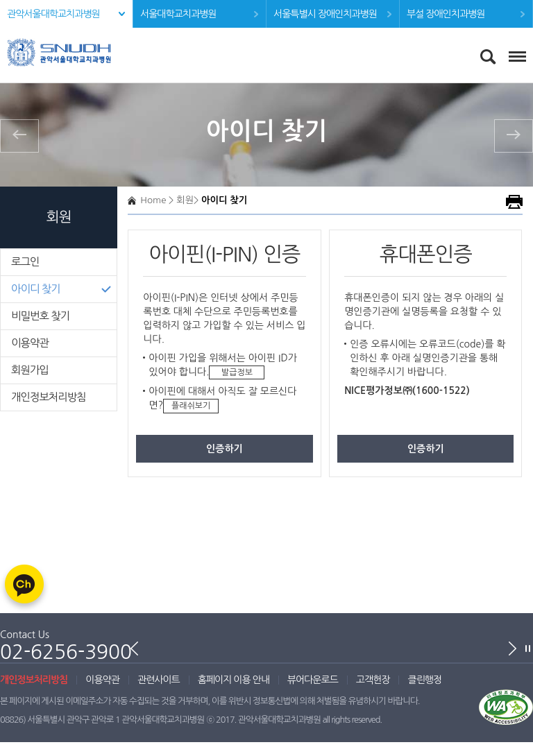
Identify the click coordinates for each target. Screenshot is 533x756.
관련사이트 (159, 680)
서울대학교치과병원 (178, 14)
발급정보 (237, 372)
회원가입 (30, 370)
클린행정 (424, 680)
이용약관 (30, 343)
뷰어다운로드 (313, 680)
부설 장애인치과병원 (446, 14)
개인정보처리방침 (49, 397)
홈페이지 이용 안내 (234, 680)
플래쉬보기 (191, 406)
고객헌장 (373, 680)
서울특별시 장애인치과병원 (325, 14)
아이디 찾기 (36, 289)
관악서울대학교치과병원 (53, 14)
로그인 (25, 262)
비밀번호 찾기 (40, 316)
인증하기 (225, 449)
